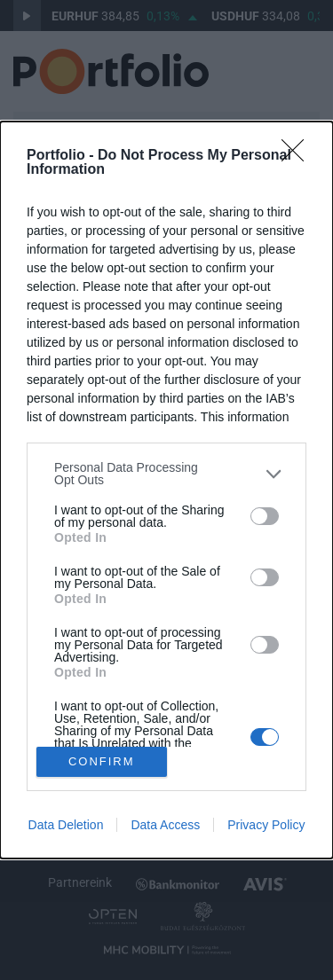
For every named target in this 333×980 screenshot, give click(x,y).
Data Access (165, 825)
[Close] (298, 156)
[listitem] (166, 474)
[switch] (265, 516)
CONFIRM (102, 760)
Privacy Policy (266, 825)
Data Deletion (66, 825)
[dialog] (166, 490)
